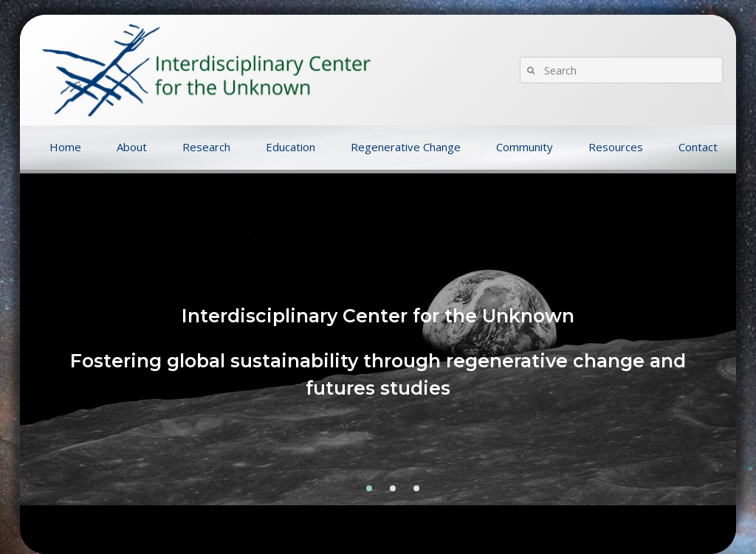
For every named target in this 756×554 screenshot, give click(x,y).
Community (525, 147)
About (132, 147)
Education (291, 147)
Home (65, 147)
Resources (616, 147)
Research (206, 147)
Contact (698, 147)
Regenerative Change (406, 147)
